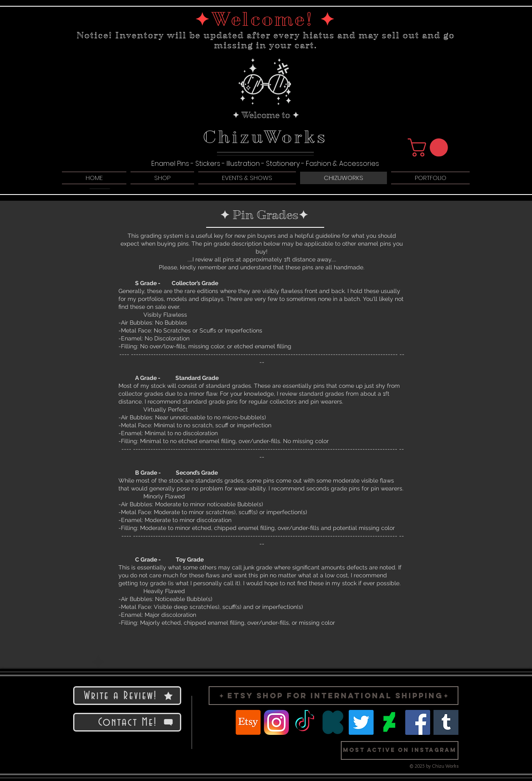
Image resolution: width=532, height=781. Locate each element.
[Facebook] (418, 722)
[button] (430, 148)
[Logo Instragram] (276, 722)
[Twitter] (361, 722)
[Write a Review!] (127, 696)
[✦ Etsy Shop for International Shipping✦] (334, 696)
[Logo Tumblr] (446, 722)
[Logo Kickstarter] (333, 722)
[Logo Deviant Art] (389, 722)
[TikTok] (305, 722)
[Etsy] (248, 722)
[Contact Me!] (127, 722)
